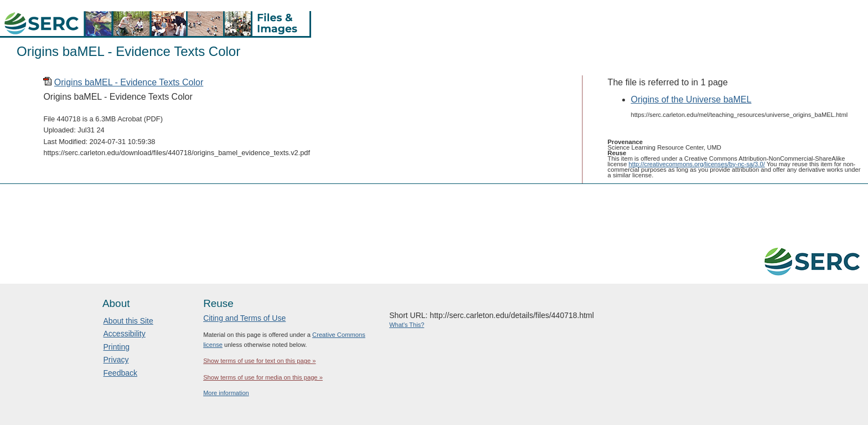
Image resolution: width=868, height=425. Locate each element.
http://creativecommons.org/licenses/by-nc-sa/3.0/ (697, 164)
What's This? (407, 325)
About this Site (128, 321)
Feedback (120, 373)
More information (226, 393)
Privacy (116, 360)
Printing (117, 347)
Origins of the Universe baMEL (691, 99)
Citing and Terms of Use (244, 318)
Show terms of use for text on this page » (259, 361)
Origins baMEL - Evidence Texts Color (129, 82)
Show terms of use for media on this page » (263, 377)
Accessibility (125, 334)
